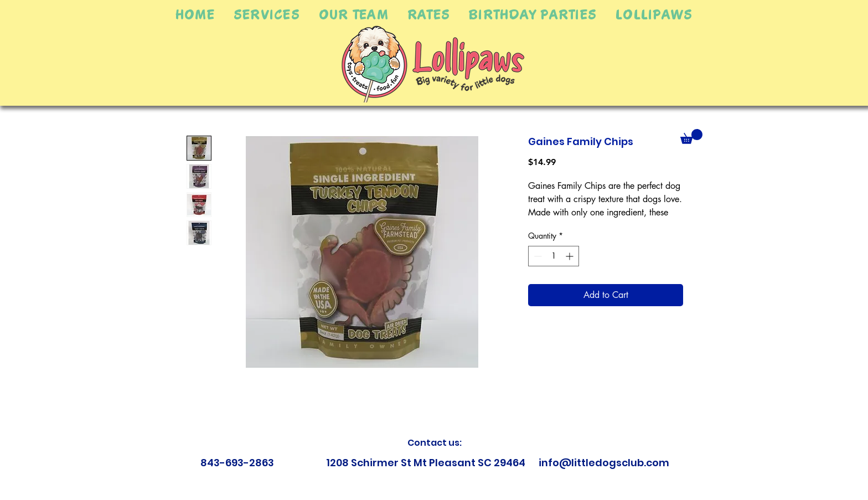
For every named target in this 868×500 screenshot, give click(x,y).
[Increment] (570, 256)
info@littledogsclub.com (604, 463)
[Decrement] (537, 256)
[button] (267, 14)
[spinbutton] (554, 256)
